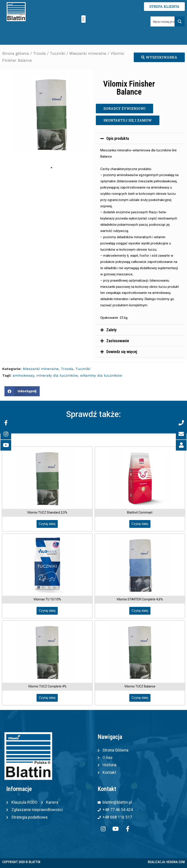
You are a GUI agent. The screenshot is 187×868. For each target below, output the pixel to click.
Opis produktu (118, 138)
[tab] (140, 138)
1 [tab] (51, 168)
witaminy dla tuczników (101, 375)
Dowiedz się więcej (122, 352)
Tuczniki (58, 54)
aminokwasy (23, 375)
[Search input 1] (166, 21)
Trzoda (39, 54)
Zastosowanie (118, 341)
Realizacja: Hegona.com (166, 862)
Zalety (111, 330)
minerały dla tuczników (57, 375)
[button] (83, 19)
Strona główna (16, 54)
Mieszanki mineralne (88, 54)
